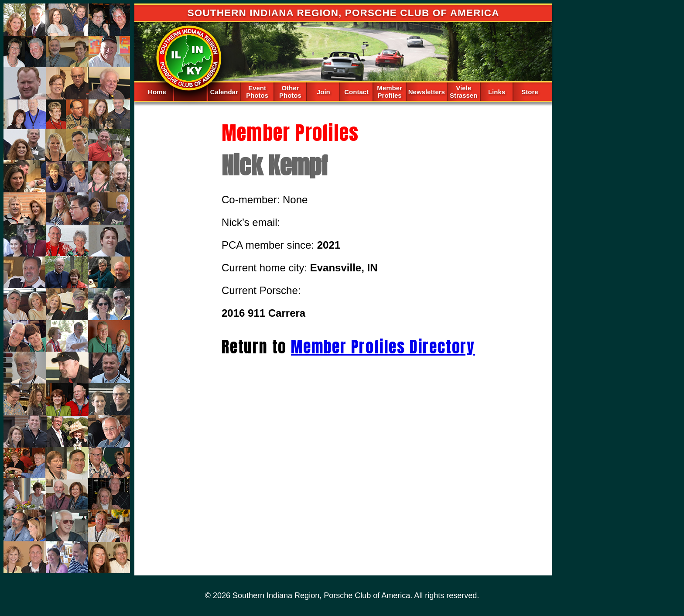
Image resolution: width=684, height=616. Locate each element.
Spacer (190, 91)
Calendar (224, 92)
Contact (356, 92)
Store (530, 92)
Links (497, 92)
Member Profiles (390, 92)
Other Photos (290, 92)
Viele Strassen (463, 92)
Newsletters (427, 92)
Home (157, 92)
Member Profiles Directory (383, 347)
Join (323, 92)
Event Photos (257, 92)
